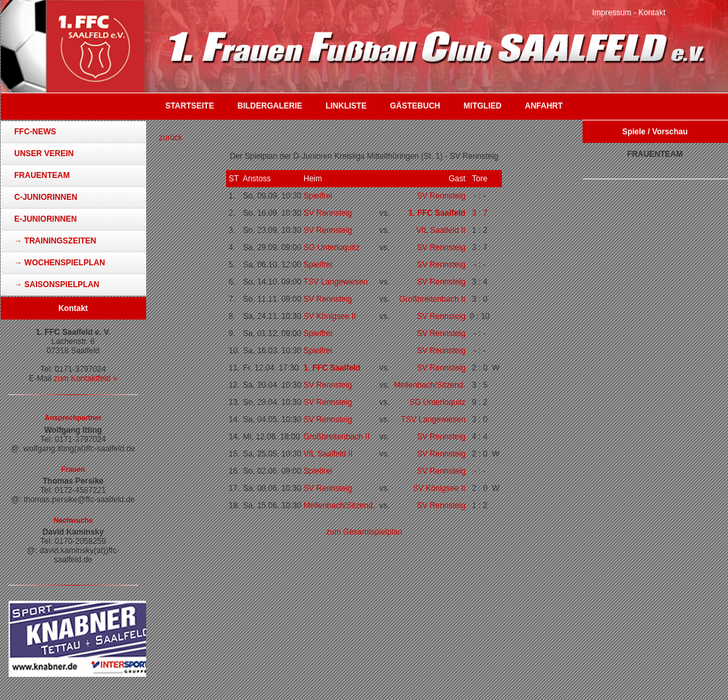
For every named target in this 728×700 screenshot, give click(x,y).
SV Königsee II (330, 316)
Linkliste (346, 106)
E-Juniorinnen (46, 219)
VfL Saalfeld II (441, 230)
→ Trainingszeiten (56, 241)
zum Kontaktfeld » (85, 378)
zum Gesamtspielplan (364, 532)
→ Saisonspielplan (57, 284)
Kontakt (652, 13)
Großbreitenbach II (432, 299)
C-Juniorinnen (46, 197)
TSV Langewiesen (336, 282)
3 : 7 (480, 213)
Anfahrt (544, 106)
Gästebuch (415, 106)
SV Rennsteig (441, 196)
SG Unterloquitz (332, 247)
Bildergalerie (270, 106)
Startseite (190, 106)
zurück (171, 138)
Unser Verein (44, 153)
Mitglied (482, 106)
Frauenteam (42, 175)
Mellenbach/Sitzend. (430, 385)
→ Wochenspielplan (60, 263)
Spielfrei (318, 196)
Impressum (612, 13)
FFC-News (35, 132)
